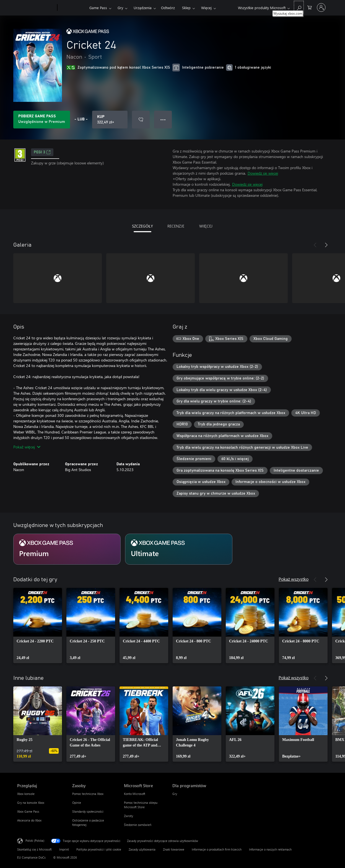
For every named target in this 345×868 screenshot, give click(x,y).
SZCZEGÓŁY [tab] (142, 226)
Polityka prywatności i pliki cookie (99, 849)
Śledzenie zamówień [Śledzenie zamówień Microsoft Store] (138, 825)
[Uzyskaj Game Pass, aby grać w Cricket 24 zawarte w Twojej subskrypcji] (42, 120)
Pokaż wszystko (294, 579)
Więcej (206, 8)
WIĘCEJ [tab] (206, 226)
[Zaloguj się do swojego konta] (321, 7)
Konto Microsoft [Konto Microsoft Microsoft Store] (135, 794)
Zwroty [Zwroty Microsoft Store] (129, 816)
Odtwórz (168, 8)
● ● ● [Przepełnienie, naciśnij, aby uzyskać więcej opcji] (163, 119)
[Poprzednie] (315, 245)
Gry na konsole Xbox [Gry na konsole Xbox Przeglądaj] (31, 803)
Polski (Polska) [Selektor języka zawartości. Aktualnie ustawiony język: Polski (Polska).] (35, 840)
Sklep (186, 8)
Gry (120, 8)
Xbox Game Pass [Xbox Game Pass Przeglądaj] (28, 811)
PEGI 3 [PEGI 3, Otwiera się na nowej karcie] (42, 152)
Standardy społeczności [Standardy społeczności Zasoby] (88, 811)
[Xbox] (73, 8)
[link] (38, 626)
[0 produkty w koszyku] (310, 7)
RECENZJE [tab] (176, 226)
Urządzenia (143, 8)
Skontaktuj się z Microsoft (34, 849)
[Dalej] (326, 245)
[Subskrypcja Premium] (67, 549)
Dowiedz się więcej (263, 173)
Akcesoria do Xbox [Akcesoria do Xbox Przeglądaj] (29, 820)
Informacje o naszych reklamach (270, 849)
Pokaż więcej (27, 447)
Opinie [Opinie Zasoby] (77, 803)
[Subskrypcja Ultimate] (179, 549)
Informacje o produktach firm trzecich (217, 849)
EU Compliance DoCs (31, 857)
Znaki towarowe (174, 849)
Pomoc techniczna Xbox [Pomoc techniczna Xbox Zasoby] (88, 794)
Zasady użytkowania (142, 849)
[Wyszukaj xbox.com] (299, 7)
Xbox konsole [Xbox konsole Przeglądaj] (26, 794)
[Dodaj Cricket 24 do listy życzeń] (141, 120)
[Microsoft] (36, 8)
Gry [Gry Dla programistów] (175, 794)
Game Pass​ (98, 8)
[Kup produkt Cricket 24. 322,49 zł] (110, 120)
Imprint (64, 849)
